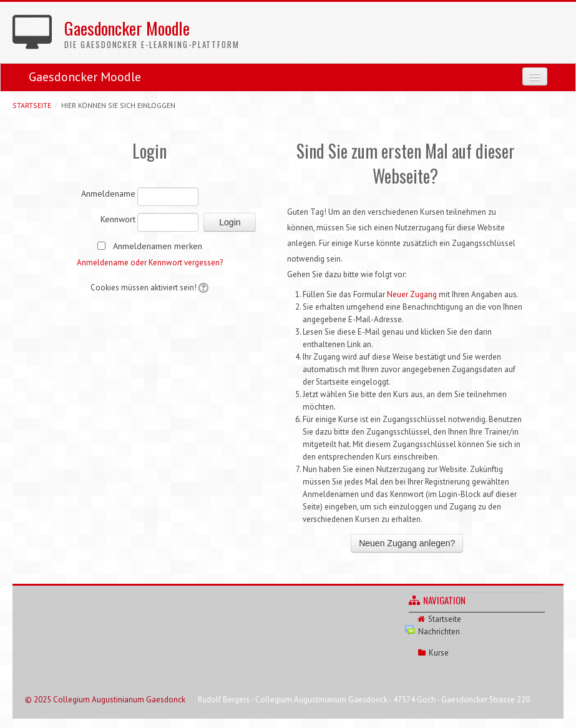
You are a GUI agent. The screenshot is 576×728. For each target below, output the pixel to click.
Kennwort (118, 219)
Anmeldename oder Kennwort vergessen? (150, 263)
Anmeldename (108, 194)
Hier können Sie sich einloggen (118, 105)
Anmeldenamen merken (158, 246)
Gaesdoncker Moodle (85, 77)
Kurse (439, 653)
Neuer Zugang (412, 294)
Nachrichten (439, 632)
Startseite (32, 105)
